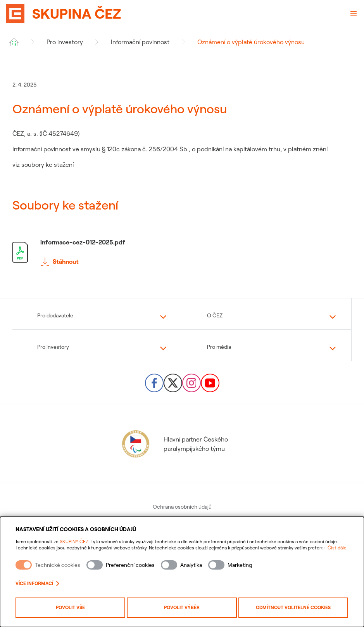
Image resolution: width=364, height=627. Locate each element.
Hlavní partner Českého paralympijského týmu (174, 444)
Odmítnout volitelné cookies (293, 607)
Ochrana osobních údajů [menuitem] (182, 507)
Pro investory (65, 42)
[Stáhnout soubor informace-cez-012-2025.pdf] (182, 252)
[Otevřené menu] (354, 14)
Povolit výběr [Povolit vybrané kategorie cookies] (182, 607)
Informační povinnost (140, 42)
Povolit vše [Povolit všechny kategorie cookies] (70, 607)
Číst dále (337, 548)
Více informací (37, 583)
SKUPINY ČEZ (74, 541)
